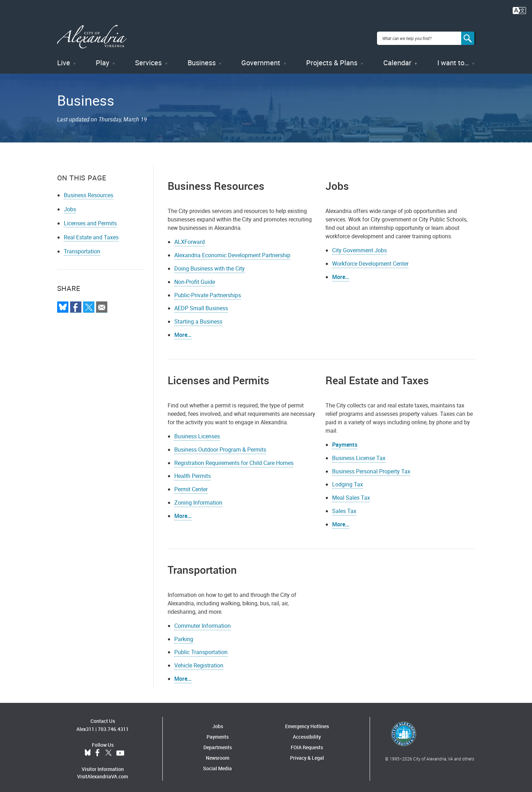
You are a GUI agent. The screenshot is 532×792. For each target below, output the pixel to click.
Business (202, 59)
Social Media (217, 765)
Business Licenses (197, 433)
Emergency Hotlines (307, 723)
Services (148, 59)
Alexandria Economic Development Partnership (232, 252)
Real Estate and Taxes (91, 234)
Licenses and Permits (90, 220)
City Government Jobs (359, 247)
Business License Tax (359, 454)
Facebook (97, 750)
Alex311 (85, 726)
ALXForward (190, 239)
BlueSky (88, 750)
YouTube (120, 750)
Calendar (397, 59)
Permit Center (191, 486)
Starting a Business (198, 318)
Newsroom (218, 755)
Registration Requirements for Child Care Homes (234, 459)
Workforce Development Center (370, 260)
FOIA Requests (307, 744)
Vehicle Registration (199, 662)
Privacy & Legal (307, 755)
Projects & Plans (332, 59)
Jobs (70, 206)
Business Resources (89, 192)
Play (102, 59)
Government (261, 59)
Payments (345, 441)
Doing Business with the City (210, 265)
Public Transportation (201, 649)
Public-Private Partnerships (208, 292)
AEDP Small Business (201, 305)
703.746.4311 (113, 726)
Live (64, 59)
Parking (184, 635)
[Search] (468, 36)
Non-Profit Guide (195, 278)
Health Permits (193, 473)
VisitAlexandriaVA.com (103, 773)
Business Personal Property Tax (371, 468)
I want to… (453, 59)
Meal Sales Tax (351, 494)
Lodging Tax (348, 481)
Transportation (82, 248)
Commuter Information (203, 622)
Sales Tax (344, 508)
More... (341, 274)
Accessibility (307, 734)
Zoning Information (198, 499)
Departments (218, 744)
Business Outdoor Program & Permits (220, 446)
